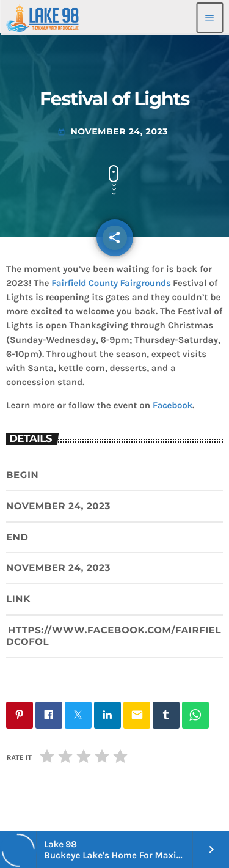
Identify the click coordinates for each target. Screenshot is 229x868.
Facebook (173, 405)
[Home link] (42, 18)
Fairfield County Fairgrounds (111, 283)
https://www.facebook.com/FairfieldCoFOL (114, 636)
